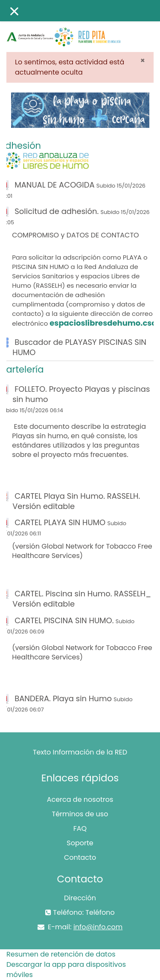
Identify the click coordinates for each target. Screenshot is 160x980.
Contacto (80, 857)
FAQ (80, 828)
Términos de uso (80, 814)
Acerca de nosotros (80, 799)
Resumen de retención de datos (61, 954)
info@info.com (98, 927)
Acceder (144, 29)
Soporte (80, 843)
